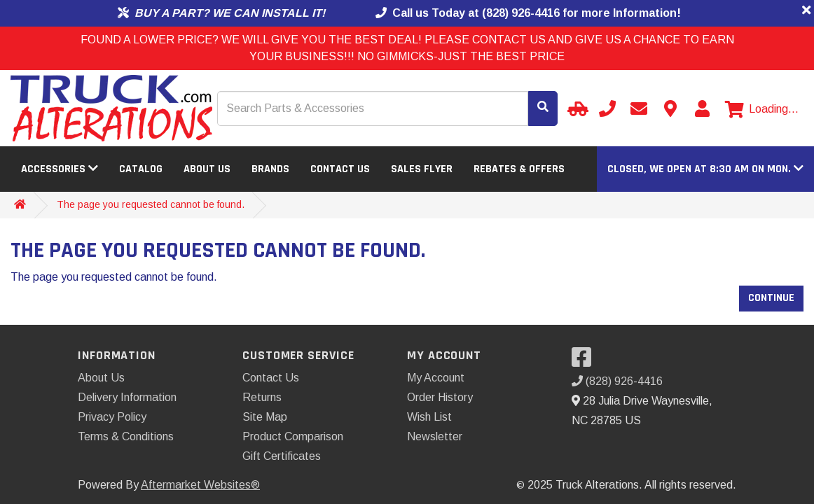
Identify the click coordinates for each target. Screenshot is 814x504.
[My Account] (702, 108)
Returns (262, 397)
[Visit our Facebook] (585, 362)
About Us (207, 169)
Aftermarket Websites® (200, 485)
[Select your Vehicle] (576, 108)
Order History (440, 397)
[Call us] (607, 108)
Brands (270, 169)
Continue (771, 298)
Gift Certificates (282, 456)
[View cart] (762, 109)
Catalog (141, 169)
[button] (705, 169)
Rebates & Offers (519, 169)
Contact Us (340, 169)
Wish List (429, 417)
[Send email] (639, 108)
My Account (436, 378)
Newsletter (435, 436)
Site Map (265, 417)
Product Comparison (293, 436)
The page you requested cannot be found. (151, 204)
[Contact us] (670, 108)
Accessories (60, 169)
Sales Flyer (422, 169)
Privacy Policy (112, 417)
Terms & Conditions (126, 436)
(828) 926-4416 (617, 381)
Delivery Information (127, 397)
